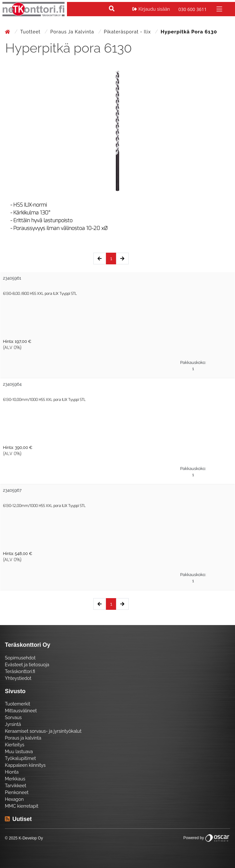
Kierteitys (15, 745)
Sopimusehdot (20, 658)
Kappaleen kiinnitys (25, 765)
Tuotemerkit (18, 704)
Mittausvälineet (21, 711)
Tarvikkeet (16, 786)
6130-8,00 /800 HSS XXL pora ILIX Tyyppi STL (40, 294)
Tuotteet (31, 32)
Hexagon (14, 799)
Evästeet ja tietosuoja (27, 665)
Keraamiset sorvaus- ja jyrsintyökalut (43, 731)
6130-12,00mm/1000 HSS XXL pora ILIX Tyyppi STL (44, 506)
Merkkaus (15, 779)
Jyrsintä (13, 724)
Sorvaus (13, 717)
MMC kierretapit (22, 806)
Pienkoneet (17, 792)
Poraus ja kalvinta (73, 32)
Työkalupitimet (20, 758)
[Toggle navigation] (219, 9)
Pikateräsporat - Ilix (128, 32)
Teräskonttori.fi (20, 671)
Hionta (12, 772)
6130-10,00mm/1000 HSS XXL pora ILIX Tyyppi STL (44, 400)
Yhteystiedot (18, 678)
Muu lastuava (19, 752)
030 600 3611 (193, 9)
